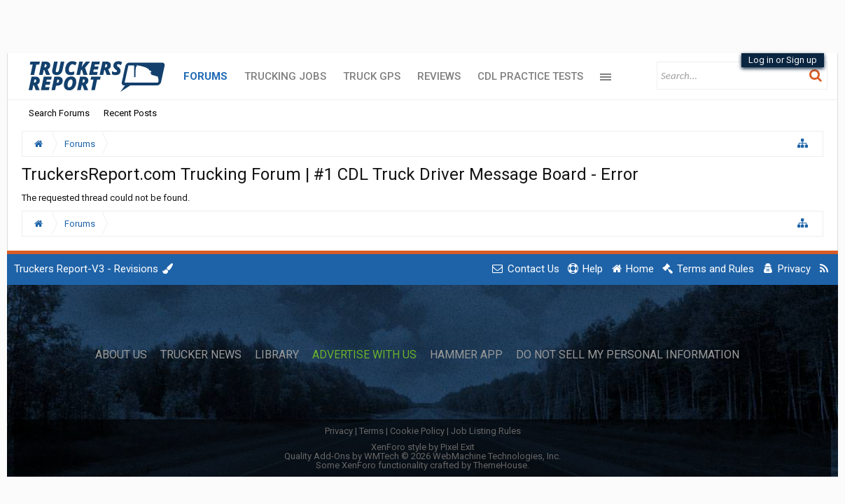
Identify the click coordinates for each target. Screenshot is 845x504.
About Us (121, 355)
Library (277, 355)
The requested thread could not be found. (106, 198)
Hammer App (466, 355)
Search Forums (59, 113)
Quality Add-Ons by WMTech (422, 456)
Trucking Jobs (285, 76)
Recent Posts (130, 113)
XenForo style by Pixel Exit (423, 447)
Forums (205, 76)
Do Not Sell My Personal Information (628, 355)
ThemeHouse (500, 465)
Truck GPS (372, 76)
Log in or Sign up (783, 60)
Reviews (439, 76)
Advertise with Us (364, 355)
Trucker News (201, 355)
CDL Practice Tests (530, 76)
